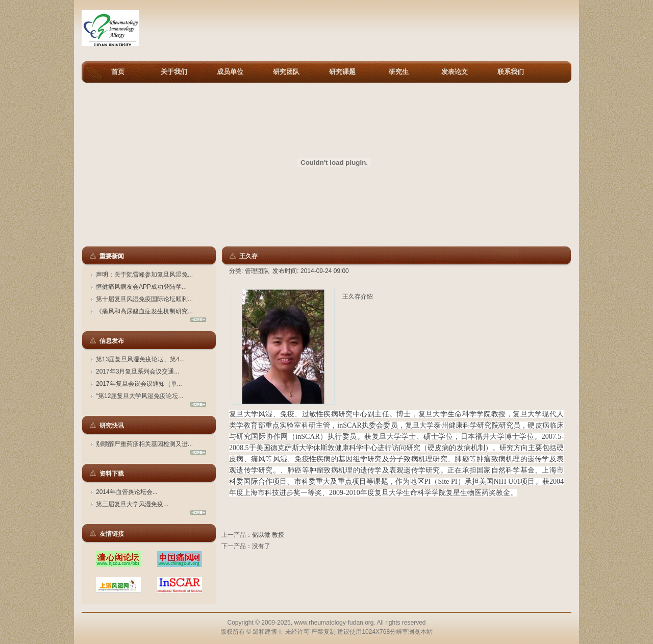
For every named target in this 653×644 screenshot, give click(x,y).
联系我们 (511, 72)
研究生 (399, 72)
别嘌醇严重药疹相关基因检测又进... (144, 444)
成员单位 (230, 72)
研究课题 (342, 72)
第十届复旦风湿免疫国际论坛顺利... (144, 299)
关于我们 (174, 72)
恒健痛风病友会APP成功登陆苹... (141, 287)
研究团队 (286, 72)
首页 (118, 72)
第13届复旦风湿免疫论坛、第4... (140, 359)
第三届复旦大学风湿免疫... (132, 504)
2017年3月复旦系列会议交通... (137, 371)
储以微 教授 (268, 535)
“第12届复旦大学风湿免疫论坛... (140, 396)
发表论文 (455, 72)
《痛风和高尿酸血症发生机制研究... (144, 311)
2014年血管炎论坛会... (127, 492)
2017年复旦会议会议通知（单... (139, 384)
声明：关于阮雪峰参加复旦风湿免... (144, 275)
